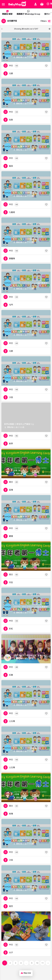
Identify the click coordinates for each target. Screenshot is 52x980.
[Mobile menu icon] (3, 4)
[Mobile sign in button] (35, 4)
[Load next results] (50, 29)
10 (37, 963)
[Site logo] (17, 4)
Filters (46, 21)
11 (43, 963)
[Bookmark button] (46, 66)
